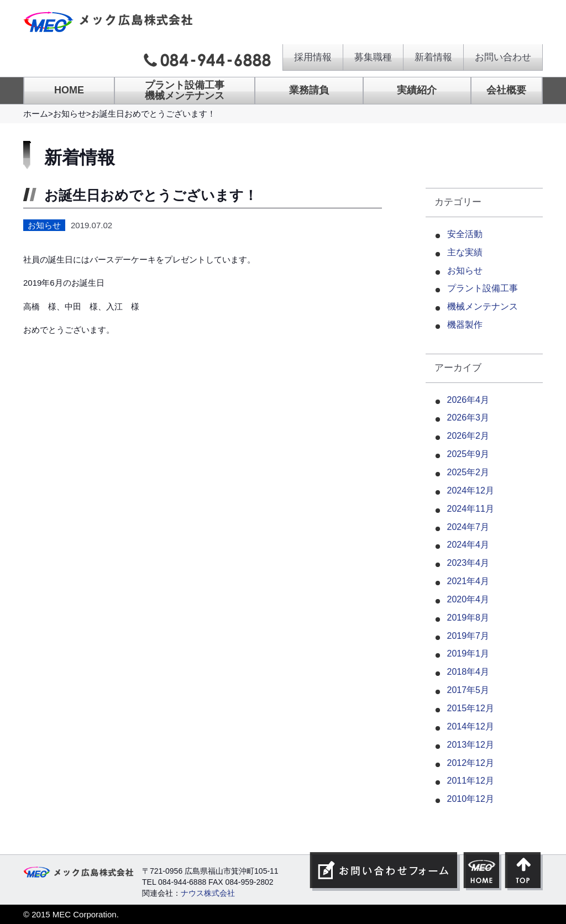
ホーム (36, 114)
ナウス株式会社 (208, 893)
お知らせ (70, 114)
